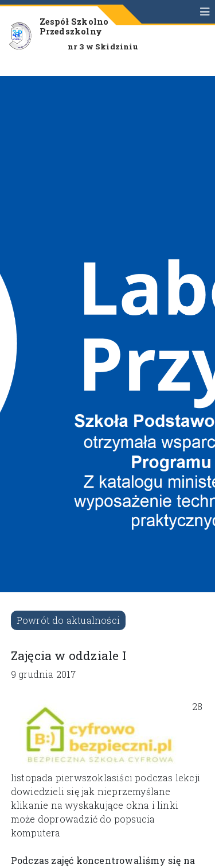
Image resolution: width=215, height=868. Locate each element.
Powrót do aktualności (68, 620)
